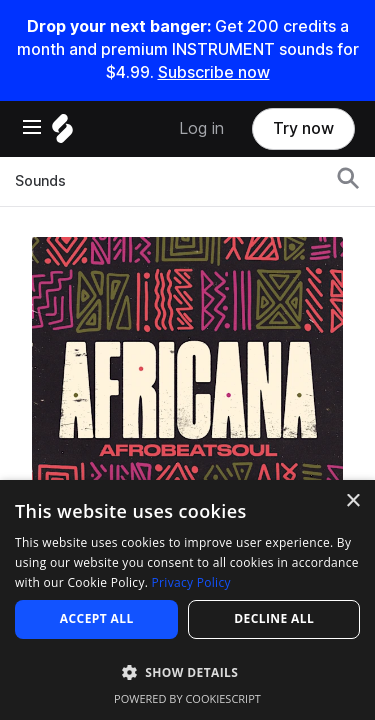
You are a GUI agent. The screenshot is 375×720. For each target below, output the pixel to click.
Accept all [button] (97, 618)
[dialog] (187, 600)
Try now (303, 128)
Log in (201, 128)
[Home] (62, 133)
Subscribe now (214, 72)
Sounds (40, 181)
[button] (187, 671)
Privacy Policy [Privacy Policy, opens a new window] (191, 582)
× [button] (352, 501)
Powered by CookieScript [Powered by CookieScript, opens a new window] (187, 698)
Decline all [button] (274, 618)
